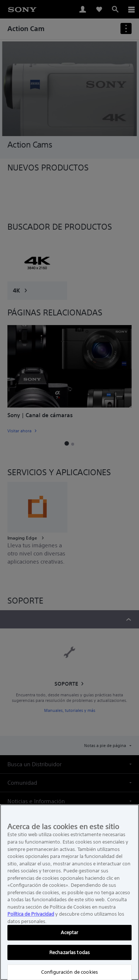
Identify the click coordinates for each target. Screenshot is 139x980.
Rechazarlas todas (69, 952)
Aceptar (70, 932)
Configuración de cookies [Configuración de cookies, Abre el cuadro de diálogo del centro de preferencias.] (69, 972)
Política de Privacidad (31, 914)
